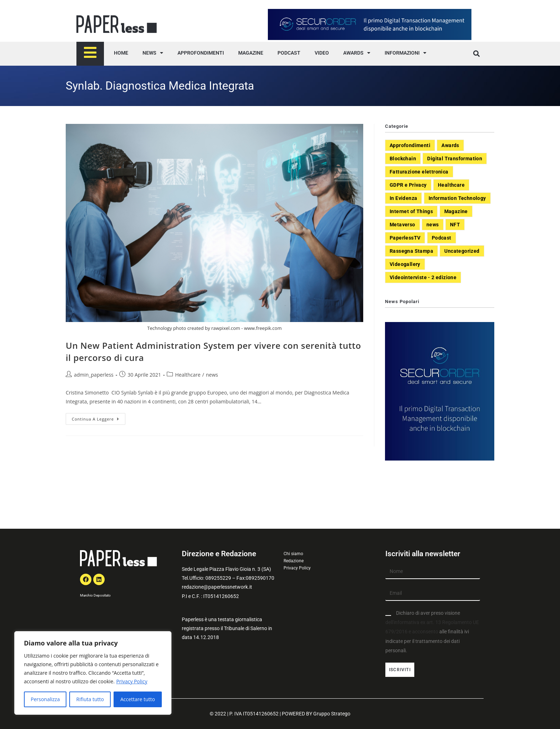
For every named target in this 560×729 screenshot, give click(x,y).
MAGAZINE (251, 53)
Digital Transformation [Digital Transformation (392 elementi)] (455, 159)
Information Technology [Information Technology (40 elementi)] (457, 198)
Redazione (294, 561)
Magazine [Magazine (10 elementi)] (456, 211)
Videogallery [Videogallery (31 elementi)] (405, 264)
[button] (476, 54)
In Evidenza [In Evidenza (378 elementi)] (403, 198)
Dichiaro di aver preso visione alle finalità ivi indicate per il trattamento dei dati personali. (432, 632)
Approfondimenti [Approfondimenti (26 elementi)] (410, 145)
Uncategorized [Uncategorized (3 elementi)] (462, 251)
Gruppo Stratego (332, 714)
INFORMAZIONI (406, 53)
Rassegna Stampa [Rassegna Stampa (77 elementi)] (411, 251)
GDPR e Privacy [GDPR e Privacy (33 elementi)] (408, 185)
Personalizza (45, 699)
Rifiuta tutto (90, 699)
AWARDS (357, 53)
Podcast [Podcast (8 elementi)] (442, 238)
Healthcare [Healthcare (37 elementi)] (451, 185)
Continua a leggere (99, 417)
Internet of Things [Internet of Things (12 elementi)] (411, 211)
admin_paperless (94, 375)
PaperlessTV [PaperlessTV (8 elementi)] (405, 238)
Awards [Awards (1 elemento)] (450, 145)
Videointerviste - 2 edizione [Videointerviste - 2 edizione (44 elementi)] (423, 277)
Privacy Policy (132, 681)
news (212, 375)
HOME (121, 53)
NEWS (153, 53)
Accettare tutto (138, 699)
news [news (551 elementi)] (433, 225)
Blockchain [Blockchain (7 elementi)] (403, 159)
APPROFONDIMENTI (201, 53)
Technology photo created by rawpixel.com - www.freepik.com (214, 328)
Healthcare (188, 375)
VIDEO (322, 53)
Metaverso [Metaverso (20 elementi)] (402, 225)
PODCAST (289, 53)
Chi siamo (293, 554)
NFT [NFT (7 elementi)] (455, 225)
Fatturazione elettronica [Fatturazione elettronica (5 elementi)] (419, 172)
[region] (93, 673)
